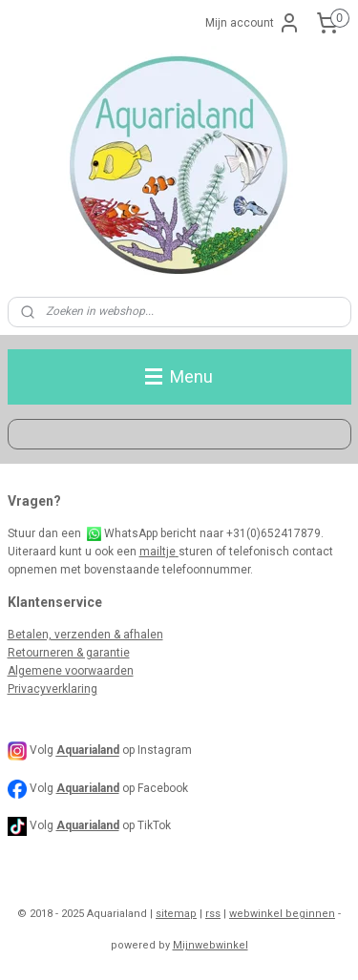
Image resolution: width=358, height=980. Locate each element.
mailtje (159, 552)
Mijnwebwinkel (211, 945)
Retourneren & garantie (69, 653)
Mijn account (253, 23)
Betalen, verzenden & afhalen (85, 635)
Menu (179, 376)
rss (213, 914)
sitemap (176, 914)
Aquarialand (88, 788)
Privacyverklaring (53, 689)
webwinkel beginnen (282, 914)
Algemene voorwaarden (71, 671)
